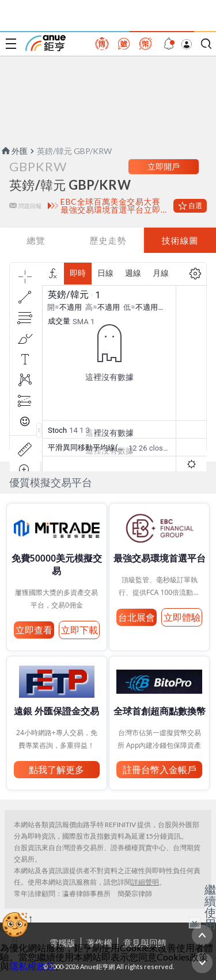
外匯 (14, 151)
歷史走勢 (108, 240)
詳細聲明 (145, 882)
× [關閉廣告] (195, 923)
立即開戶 (164, 166)
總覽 (36, 240)
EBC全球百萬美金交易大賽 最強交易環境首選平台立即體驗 (115, 206)
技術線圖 (180, 240)
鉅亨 (46, 43)
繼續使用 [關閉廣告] (210, 906)
